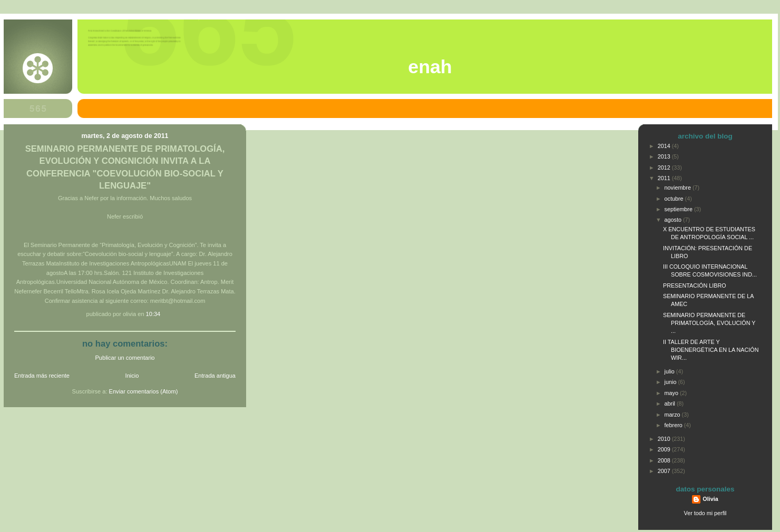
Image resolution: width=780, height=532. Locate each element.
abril (671, 403)
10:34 (153, 314)
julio (670, 371)
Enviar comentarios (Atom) (144, 391)
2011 (665, 178)
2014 (665, 146)
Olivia (710, 499)
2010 (665, 439)
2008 (665, 460)
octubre (675, 199)
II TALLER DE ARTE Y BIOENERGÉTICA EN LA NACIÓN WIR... (711, 350)
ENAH (430, 67)
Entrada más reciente (42, 376)
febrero (674, 425)
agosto (674, 220)
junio (671, 382)
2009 (665, 449)
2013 (665, 156)
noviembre (679, 188)
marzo (673, 415)
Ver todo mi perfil (705, 513)
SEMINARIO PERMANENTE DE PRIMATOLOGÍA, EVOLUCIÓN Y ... (709, 323)
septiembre (679, 209)
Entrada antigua (215, 376)
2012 (665, 168)
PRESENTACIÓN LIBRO (695, 285)
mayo (672, 393)
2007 (665, 471)
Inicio (132, 376)
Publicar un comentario (125, 358)
